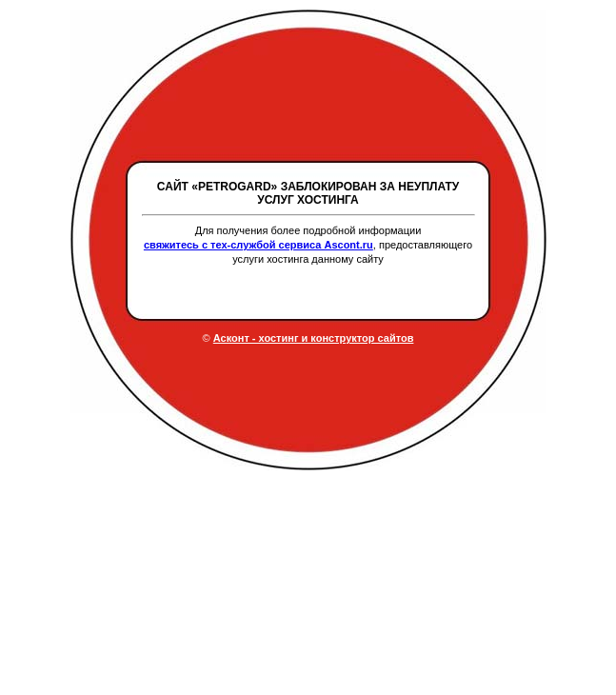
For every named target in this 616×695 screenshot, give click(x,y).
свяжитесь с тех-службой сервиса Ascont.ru (258, 245)
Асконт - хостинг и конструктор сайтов (314, 338)
